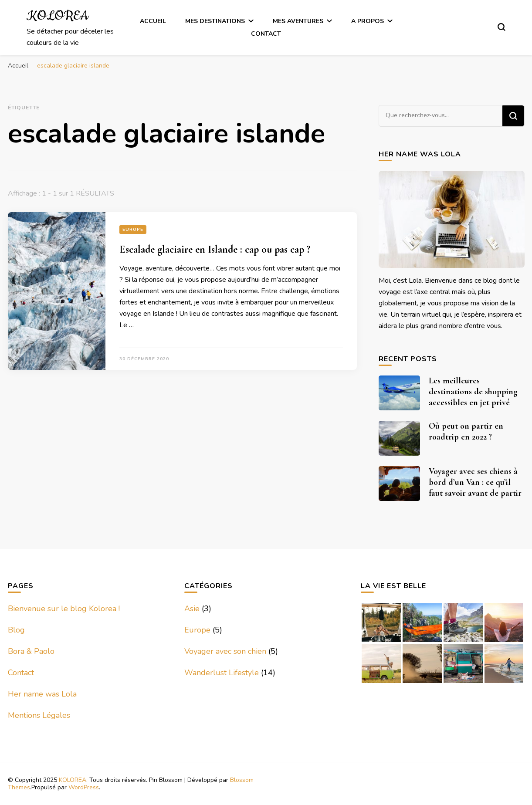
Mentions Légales (39, 715)
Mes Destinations (215, 21)
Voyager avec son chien (225, 651)
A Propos (368, 21)
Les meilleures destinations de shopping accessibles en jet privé (473, 392)
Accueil (153, 21)
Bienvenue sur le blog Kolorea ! (64, 609)
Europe (133, 230)
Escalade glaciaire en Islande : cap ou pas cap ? (215, 249)
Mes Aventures (298, 21)
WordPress (84, 787)
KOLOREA (58, 16)
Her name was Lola (42, 694)
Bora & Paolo (31, 651)
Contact (266, 34)
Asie (192, 609)
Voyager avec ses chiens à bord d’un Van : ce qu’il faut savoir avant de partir (475, 482)
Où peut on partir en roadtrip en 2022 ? (466, 431)
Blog (16, 630)
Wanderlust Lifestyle (222, 673)
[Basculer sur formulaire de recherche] (502, 27)
